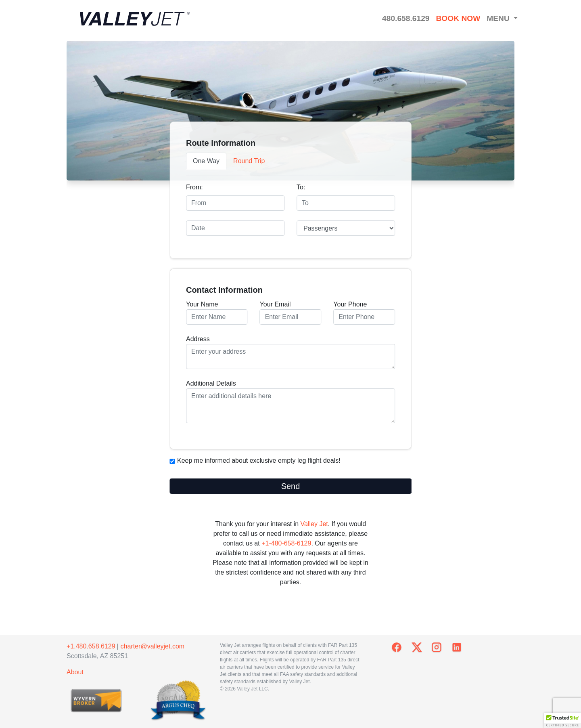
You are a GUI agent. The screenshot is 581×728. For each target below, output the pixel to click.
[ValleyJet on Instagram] (437, 647)
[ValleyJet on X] (417, 647)
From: (194, 187)
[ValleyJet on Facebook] (397, 647)
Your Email (291, 313)
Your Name (217, 313)
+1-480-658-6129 (286, 543)
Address (290, 352)
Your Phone (364, 313)
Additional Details (290, 402)
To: (301, 187)
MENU (499, 18)
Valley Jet (314, 524)
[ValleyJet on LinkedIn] (457, 647)
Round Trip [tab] (249, 161)
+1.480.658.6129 (91, 646)
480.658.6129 (406, 18)
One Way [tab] (206, 161)
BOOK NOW (458, 18)
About (75, 672)
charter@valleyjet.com (153, 646)
